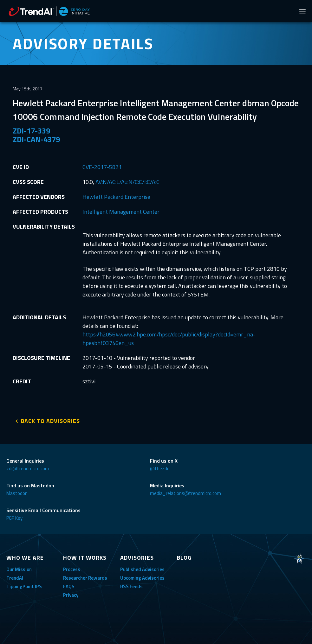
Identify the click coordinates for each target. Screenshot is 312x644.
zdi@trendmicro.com (28, 467)
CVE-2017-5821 (102, 167)
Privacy (71, 594)
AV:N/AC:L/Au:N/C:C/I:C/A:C (127, 182)
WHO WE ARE (25, 556)
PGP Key (14, 517)
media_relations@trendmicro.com (185, 492)
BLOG (184, 556)
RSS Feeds (131, 585)
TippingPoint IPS (24, 585)
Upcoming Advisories (142, 577)
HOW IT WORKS (85, 556)
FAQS (69, 585)
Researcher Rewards (85, 577)
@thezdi (159, 467)
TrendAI (15, 577)
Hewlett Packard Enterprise (116, 197)
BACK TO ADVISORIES (50, 420)
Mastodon (17, 492)
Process (72, 568)
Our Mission (19, 568)
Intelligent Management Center (121, 212)
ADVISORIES (137, 556)
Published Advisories (142, 568)
